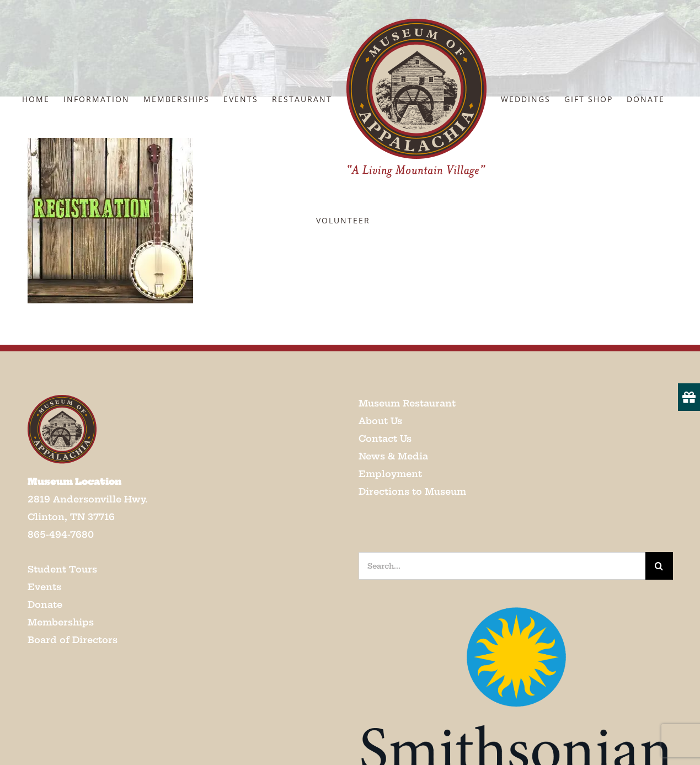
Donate (45, 604)
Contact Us (385, 438)
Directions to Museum (412, 491)
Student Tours (62, 569)
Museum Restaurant (407, 403)
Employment (390, 474)
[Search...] (502, 566)
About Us (380, 421)
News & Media (393, 456)
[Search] (659, 566)
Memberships (61, 622)
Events (44, 587)
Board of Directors (73, 640)
